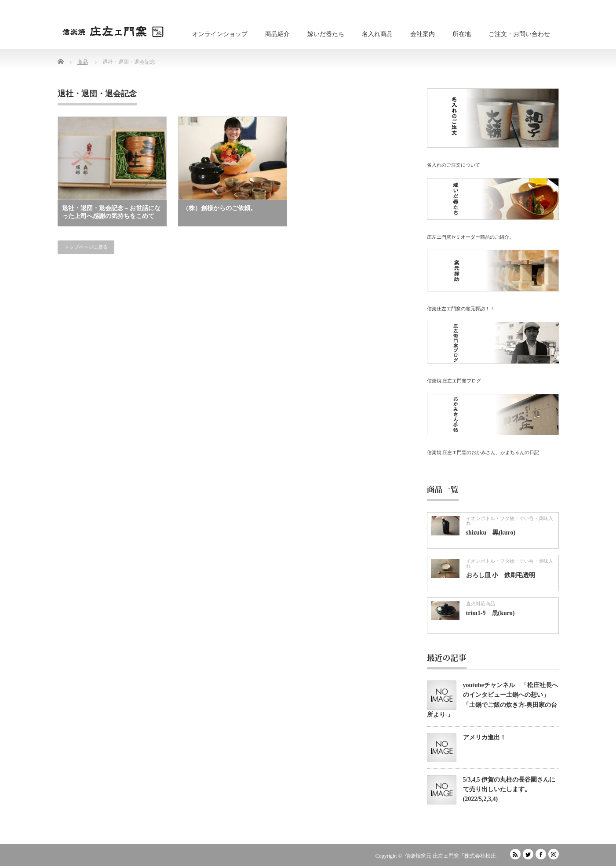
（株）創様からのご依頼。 (219, 208)
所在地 (462, 34)
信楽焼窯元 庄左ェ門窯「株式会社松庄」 (453, 856)
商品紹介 (277, 34)
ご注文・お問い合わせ (519, 34)
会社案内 (423, 34)
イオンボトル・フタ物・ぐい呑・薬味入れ (510, 521)
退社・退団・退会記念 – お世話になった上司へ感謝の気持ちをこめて (111, 212)
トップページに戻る (86, 247)
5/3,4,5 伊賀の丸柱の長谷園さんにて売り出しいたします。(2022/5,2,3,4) (509, 790)
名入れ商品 (377, 34)
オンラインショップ (220, 34)
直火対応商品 (481, 604)
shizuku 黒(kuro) (491, 533)
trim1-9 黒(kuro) (490, 613)
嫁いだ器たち (326, 34)
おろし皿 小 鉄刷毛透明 (501, 575)
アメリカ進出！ (485, 737)
